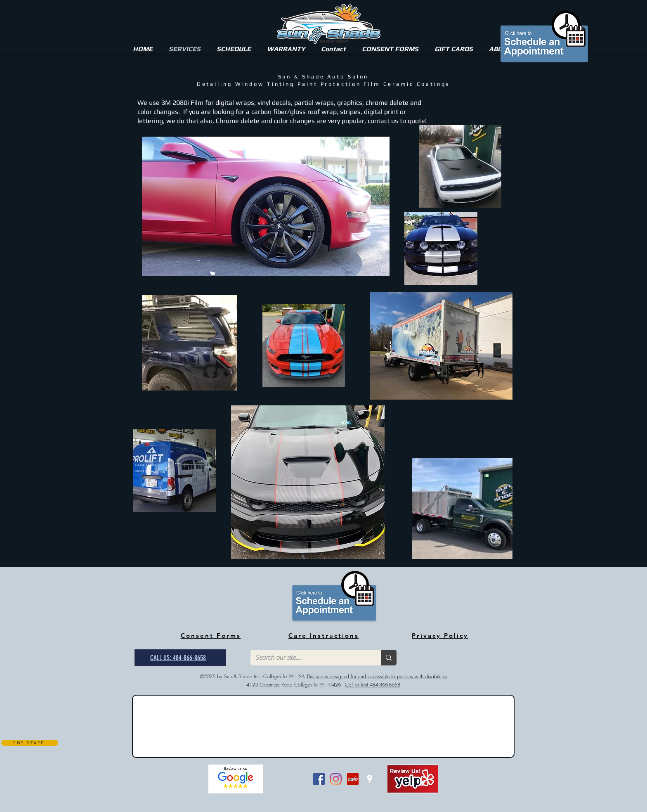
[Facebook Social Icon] (319, 779)
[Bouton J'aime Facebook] (291, 779)
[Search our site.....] (309, 658)
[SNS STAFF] (30, 743)
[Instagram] (336, 779)
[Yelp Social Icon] (353, 779)
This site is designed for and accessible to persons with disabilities (377, 676)
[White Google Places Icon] (370, 779)
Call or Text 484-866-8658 (373, 685)
